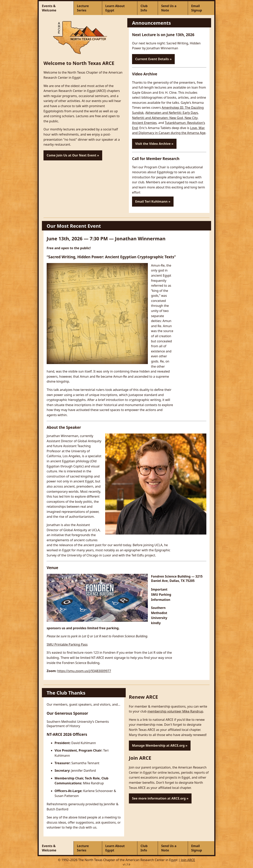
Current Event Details (152, 59)
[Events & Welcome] (56, 8)
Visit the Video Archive (153, 144)
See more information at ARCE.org (159, 798)
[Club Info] (148, 8)
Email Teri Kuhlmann (151, 201)
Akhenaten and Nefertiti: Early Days (172, 113)
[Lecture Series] (88, 8)
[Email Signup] (201, 8)
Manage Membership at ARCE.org (158, 745)
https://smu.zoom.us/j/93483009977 (84, 671)
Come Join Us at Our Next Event (71, 155)
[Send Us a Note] (173, 8)
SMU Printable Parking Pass (67, 644)
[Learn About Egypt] (120, 8)
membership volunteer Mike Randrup (175, 711)
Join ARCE (188, 860)
